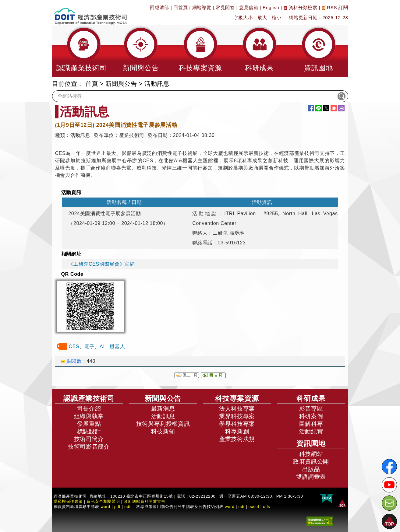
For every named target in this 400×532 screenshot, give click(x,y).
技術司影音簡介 (89, 447)
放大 (262, 17)
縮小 (276, 17)
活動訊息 (157, 84)
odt (127, 507)
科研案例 (311, 416)
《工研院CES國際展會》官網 (101, 264)
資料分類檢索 (301, 7)
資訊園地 (311, 443)
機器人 (117, 346)
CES (74, 346)
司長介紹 (89, 409)
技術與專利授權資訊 (163, 424)
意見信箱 (249, 7)
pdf (117, 507)
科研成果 (311, 398)
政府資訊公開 (311, 462)
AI (102, 346)
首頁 (92, 84)
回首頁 (181, 7)
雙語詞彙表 (311, 477)
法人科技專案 (237, 409)
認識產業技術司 (89, 398)
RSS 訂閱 (335, 7)
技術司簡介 (89, 439)
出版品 (311, 469)
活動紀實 (311, 431)
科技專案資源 (237, 398)
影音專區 (311, 409)
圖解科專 (311, 424)
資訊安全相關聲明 (103, 501)
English (271, 7)
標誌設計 (89, 431)
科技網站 (311, 454)
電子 (89, 346)
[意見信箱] (389, 503)
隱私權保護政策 (68, 501)
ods (267, 507)
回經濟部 (159, 7)
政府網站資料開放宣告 (145, 501)
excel (254, 507)
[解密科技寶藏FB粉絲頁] (389, 467)
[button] (82, 51)
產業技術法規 (237, 439)
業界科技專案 (237, 416)
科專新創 (237, 431)
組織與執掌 (89, 416)
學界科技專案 (237, 424)
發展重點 (89, 424)
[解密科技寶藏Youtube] (389, 485)
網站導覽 (202, 7)
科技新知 (163, 431)
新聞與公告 (121, 84)
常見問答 (225, 7)
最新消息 (163, 409)
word (230, 507)
